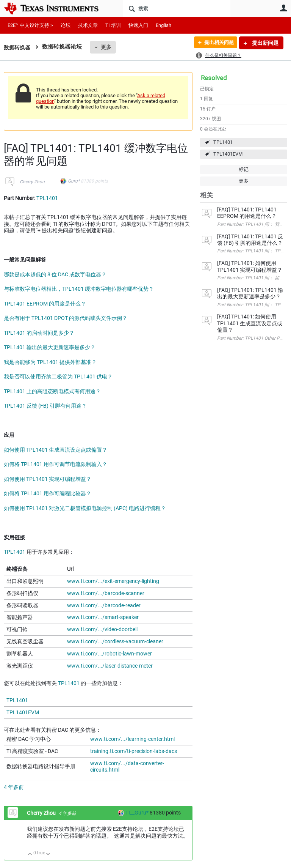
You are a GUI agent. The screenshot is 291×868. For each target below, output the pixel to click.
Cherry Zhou (32, 182)
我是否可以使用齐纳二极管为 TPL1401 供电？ (58, 377)
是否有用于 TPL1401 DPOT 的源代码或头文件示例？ (66, 318)
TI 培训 (113, 25)
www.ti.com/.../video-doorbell (102, 629)
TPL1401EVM (228, 154)
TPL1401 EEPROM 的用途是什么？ (45, 304)
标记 (244, 169)
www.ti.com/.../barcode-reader (104, 605)
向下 (48, 855)
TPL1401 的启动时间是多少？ (39, 333)
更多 (108, 47)
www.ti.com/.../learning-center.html (132, 739)
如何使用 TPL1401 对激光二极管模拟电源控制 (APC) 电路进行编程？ (85, 508)
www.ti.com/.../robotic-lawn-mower (110, 654)
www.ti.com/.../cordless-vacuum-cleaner (115, 641)
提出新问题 (265, 43)
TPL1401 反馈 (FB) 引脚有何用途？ (45, 406)
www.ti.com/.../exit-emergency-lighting (113, 581)
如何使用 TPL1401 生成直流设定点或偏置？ (56, 450)
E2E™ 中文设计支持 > (30, 25)
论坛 (66, 25)
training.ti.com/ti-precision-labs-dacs (134, 751)
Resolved (214, 78)
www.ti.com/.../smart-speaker (103, 617)
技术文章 (88, 25)
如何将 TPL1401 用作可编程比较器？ (48, 493)
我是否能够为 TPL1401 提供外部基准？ (50, 362)
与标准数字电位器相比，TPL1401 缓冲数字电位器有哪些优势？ (79, 289)
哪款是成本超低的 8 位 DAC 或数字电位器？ (55, 274)
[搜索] (177, 8)
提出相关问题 (216, 43)
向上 (30, 855)
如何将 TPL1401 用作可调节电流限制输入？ (56, 464)
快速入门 (138, 25)
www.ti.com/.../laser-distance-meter (110, 666)
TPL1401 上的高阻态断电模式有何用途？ (52, 391)
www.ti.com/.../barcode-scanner (106, 593)
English (163, 25)
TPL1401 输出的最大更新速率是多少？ (50, 347)
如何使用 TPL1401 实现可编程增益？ (48, 479)
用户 (283, 8)
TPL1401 (223, 142)
